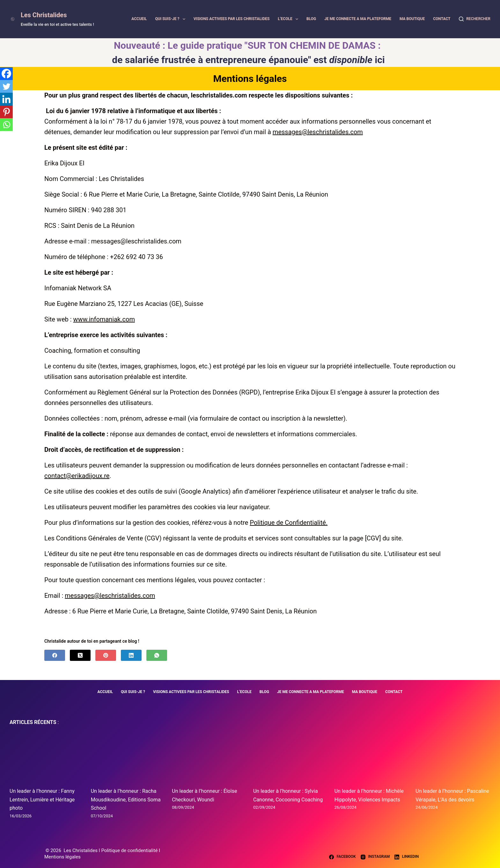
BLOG (311, 19)
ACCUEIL (139, 19)
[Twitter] (6, 86)
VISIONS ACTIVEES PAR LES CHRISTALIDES (232, 19)
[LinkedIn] (131, 655)
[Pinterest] (6, 112)
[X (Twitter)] (80, 655)
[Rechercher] (475, 19)
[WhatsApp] (157, 655)
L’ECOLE (289, 19)
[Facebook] (6, 74)
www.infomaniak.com (104, 319)
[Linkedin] (6, 99)
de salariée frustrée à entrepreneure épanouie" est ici (248, 60)
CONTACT (442, 19)
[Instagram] (375, 857)
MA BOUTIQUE (412, 19)
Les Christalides (44, 15)
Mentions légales (62, 857)
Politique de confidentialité (130, 850)
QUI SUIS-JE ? (171, 19)
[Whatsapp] (6, 125)
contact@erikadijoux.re (77, 476)
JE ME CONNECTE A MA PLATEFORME (358, 19)
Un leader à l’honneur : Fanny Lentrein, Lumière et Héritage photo (42, 799)
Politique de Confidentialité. (289, 523)
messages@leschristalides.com (318, 132)
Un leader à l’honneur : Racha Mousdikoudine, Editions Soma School (126, 799)
